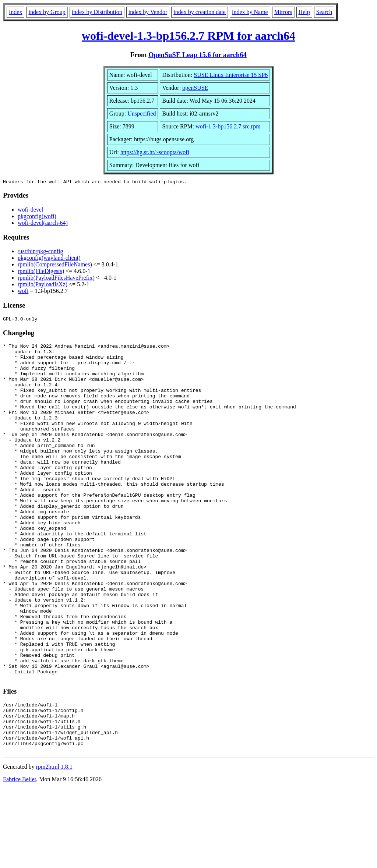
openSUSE (195, 88)
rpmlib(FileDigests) (41, 272)
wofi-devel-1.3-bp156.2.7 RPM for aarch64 (188, 36)
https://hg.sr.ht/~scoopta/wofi (155, 152)
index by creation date (200, 12)
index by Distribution (97, 12)
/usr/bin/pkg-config (40, 252)
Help (304, 12)
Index (15, 12)
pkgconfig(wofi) (37, 217)
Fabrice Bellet (20, 859)
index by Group (47, 12)
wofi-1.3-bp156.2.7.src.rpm (228, 126)
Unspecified (142, 114)
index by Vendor (148, 12)
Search (324, 12)
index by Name (250, 12)
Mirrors (283, 12)
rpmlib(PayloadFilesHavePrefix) (56, 279)
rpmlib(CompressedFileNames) (55, 265)
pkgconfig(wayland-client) (49, 259)
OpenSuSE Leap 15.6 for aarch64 (198, 55)
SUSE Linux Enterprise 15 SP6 (231, 75)
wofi (23, 292)
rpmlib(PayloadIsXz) (43, 285)
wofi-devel (30, 211)
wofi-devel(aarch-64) (43, 224)
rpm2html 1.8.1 (54, 846)
